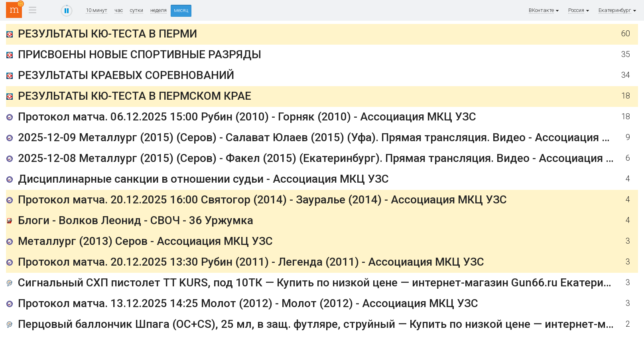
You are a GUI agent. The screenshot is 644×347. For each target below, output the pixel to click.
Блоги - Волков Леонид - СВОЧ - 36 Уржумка (136, 220)
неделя (159, 10)
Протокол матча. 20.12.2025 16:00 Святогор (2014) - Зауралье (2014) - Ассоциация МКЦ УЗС (262, 200)
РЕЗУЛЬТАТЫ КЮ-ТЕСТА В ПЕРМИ (107, 34)
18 (626, 96)
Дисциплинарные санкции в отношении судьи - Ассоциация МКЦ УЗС (203, 179)
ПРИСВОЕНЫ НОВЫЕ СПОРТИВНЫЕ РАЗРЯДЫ (140, 54)
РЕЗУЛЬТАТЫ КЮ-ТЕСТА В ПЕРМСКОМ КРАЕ (135, 96)
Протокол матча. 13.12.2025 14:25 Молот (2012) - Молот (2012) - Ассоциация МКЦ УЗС (248, 303)
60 (626, 34)
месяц (181, 10)
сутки (137, 10)
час (119, 10)
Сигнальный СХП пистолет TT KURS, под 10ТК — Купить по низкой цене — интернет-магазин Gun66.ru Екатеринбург (325, 283)
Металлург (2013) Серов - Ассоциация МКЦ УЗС (145, 241)
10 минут (97, 10)
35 (626, 54)
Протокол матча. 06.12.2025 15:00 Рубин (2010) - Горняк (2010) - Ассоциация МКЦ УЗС (247, 117)
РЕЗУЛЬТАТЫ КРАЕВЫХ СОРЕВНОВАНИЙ (126, 75)
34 (626, 75)
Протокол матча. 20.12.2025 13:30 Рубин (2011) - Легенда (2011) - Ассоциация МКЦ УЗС (251, 262)
